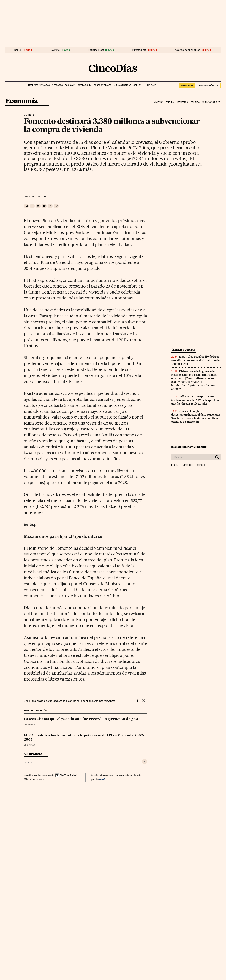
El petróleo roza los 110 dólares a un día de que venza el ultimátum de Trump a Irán (195, 360)
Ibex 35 (18, 50)
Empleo (170, 102)
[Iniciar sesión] (209, 86)
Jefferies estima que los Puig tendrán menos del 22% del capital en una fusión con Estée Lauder (195, 400)
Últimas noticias (122, 85)
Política (195, 102)
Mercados (57, 85)
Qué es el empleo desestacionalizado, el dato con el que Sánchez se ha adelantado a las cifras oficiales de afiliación (196, 416)
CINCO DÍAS (29, 724)
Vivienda (159, 102)
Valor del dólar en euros (188, 50)
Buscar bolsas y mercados (189, 447)
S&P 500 (56, 50)
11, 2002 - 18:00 (36, 197)
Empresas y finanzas (39, 85)
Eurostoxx (187, 465)
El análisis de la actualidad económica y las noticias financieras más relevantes (72, 701)
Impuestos (182, 102)
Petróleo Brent (96, 50)
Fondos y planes (103, 85)
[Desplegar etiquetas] (144, 762)
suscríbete (187, 85)
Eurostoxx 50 (139, 50)
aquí (102, 779)
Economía (70, 85)
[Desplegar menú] (8, 68)
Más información (34, 779)
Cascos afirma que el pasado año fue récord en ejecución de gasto (82, 719)
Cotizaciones (85, 85)
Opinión (137, 85)
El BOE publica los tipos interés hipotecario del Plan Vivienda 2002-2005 (84, 738)
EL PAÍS (150, 84)
